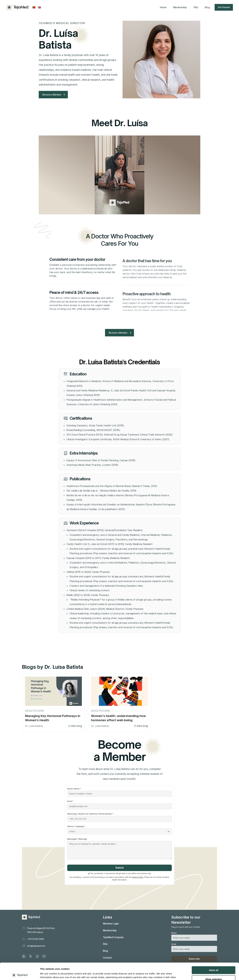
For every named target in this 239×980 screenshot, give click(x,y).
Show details (160, 974)
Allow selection (213, 962)
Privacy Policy (137, 877)
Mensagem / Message (77, 839)
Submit (120, 868)
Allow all (214, 953)
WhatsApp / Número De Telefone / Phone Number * (90, 814)
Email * (70, 801)
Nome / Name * (74, 789)
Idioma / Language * (76, 826)
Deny (214, 971)
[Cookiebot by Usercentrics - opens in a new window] (20, 974)
